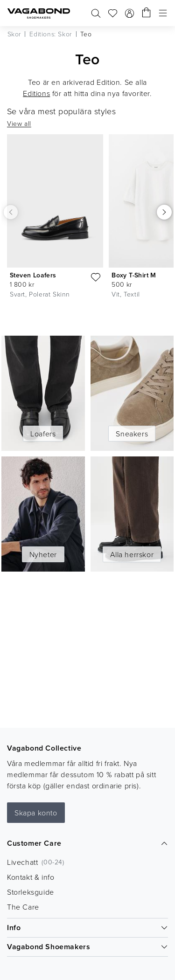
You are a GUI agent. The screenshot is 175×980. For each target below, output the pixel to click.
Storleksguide (31, 892)
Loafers (43, 434)
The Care (23, 907)
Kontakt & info (31, 877)
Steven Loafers (33, 275)
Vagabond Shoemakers (87, 947)
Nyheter (43, 554)
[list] (87, 227)
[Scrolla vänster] (11, 212)
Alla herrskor (132, 554)
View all (19, 123)
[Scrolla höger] (164, 212)
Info (87, 928)
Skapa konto (36, 813)
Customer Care (87, 843)
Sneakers (132, 434)
